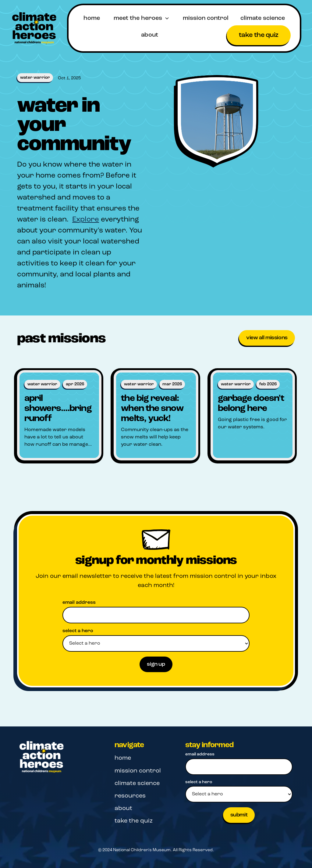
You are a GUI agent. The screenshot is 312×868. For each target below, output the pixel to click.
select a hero (78, 631)
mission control (206, 18)
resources (130, 796)
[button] (142, 18)
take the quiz (259, 35)
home (92, 18)
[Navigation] (43, 757)
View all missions (267, 338)
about (150, 35)
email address (79, 603)
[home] (34, 28)
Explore (86, 220)
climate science (263, 18)
